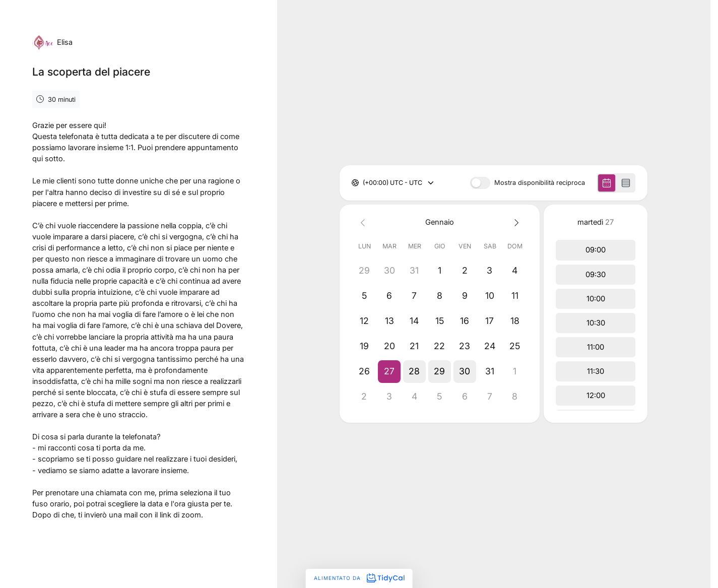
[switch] (480, 183)
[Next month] (515, 222)
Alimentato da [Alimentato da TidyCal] (359, 578)
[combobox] (364, 183)
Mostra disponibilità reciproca (540, 183)
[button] (389, 371)
